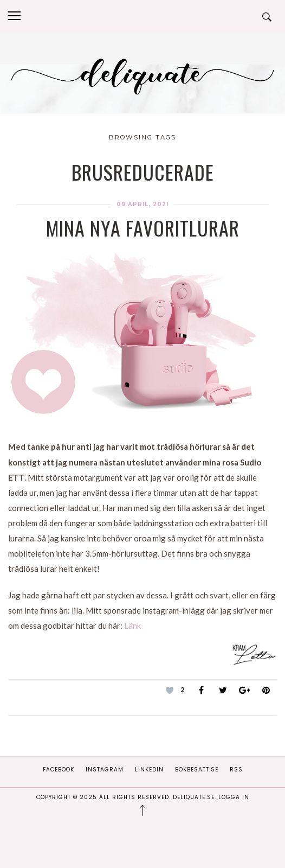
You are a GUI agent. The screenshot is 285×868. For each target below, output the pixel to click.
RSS (236, 770)
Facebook (59, 770)
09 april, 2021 (142, 204)
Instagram (105, 770)
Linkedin (149, 770)
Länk (132, 626)
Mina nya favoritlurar (143, 228)
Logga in (234, 797)
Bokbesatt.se (197, 770)
